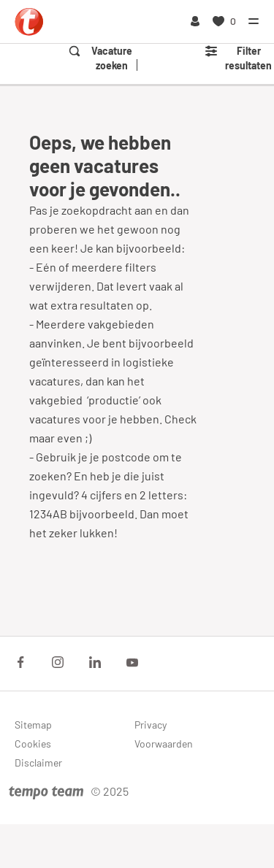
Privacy (151, 725)
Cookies (33, 744)
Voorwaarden (164, 744)
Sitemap (33, 725)
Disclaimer (38, 763)
